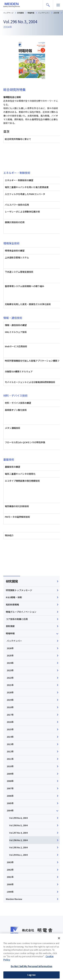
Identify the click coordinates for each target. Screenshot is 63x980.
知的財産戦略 (12, 605)
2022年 (10, 678)
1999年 (10, 892)
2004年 (10, 810)
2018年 (10, 707)
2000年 (10, 884)
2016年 (10, 722)
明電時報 (10, 633)
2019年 (10, 700)
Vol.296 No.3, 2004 (18, 840)
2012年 (10, 751)
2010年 (10, 766)
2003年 (10, 862)
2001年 (10, 877)
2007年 (10, 788)
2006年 (10, 796)
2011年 (10, 759)
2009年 (10, 774)
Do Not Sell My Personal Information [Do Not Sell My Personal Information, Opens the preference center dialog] (32, 974)
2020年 (10, 692)
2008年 (10, 781)
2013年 (10, 744)
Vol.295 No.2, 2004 (18, 847)
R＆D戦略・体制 (14, 597)
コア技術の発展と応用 (17, 619)
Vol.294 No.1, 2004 (18, 855)
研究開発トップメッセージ (19, 590)
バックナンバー (14, 641)
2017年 (10, 715)
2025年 (10, 655)
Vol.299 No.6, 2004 (18, 818)
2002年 (10, 870)
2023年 (10, 670)
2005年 (10, 803)
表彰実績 (10, 626)
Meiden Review (14, 899)
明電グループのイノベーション (21, 612)
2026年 (10, 648)
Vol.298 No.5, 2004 (18, 825)
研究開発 (12, 581)
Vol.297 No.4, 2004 (18, 833)
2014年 (10, 737)
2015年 (10, 729)
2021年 (10, 685)
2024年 (10, 663)
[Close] (59, 946)
